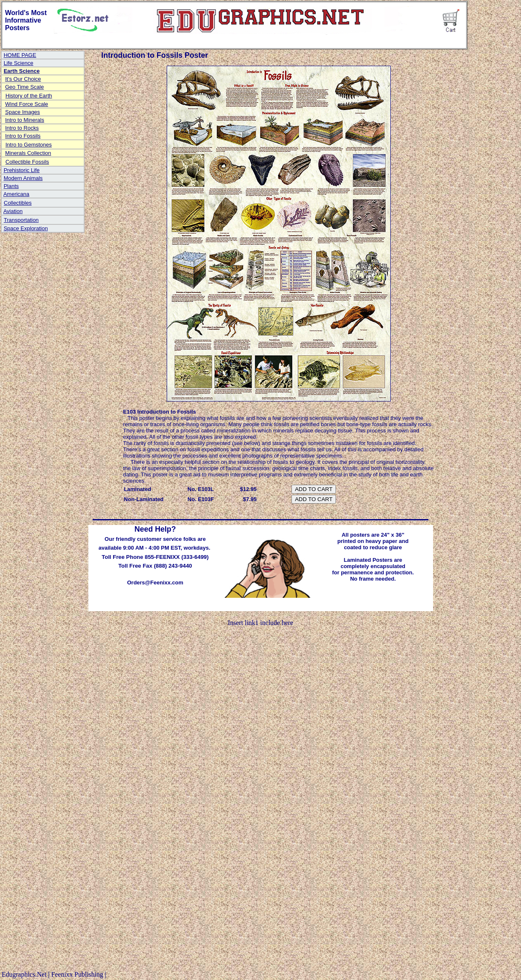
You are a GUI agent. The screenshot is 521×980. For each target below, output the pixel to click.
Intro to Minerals (25, 120)
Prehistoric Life (22, 170)
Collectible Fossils (27, 162)
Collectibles (18, 203)
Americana (16, 194)
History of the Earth (29, 96)
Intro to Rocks (22, 128)
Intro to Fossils (23, 136)
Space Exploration (26, 228)
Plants (11, 186)
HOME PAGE (20, 55)
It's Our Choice (23, 79)
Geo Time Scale (25, 87)
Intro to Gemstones (29, 145)
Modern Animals (23, 178)
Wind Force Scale (27, 104)
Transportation (21, 220)
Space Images (22, 112)
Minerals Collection (28, 153)
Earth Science (22, 71)
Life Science (19, 63)
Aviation (13, 211)
